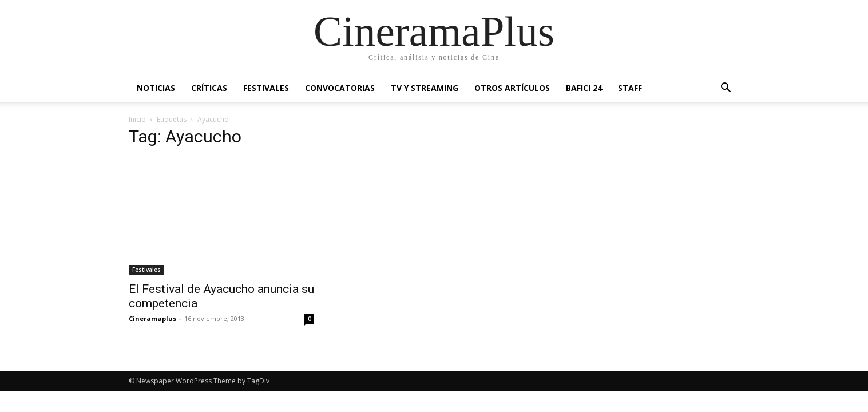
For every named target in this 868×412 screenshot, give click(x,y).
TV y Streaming (425, 88)
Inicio (137, 119)
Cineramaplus (152, 318)
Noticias (156, 88)
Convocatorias (340, 88)
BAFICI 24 (584, 88)
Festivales (266, 88)
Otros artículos (512, 88)
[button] (726, 89)
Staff (630, 88)
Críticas (209, 88)
